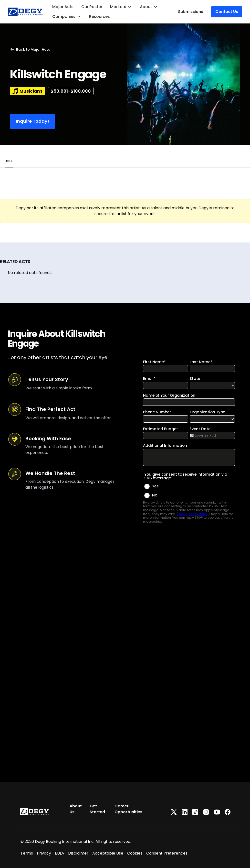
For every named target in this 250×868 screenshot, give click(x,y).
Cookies (135, 853)
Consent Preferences (167, 853)
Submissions (191, 12)
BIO (9, 161)
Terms (27, 853)
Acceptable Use (108, 853)
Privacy (44, 853)
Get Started (97, 809)
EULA (60, 853)
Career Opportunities (128, 809)
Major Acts (63, 7)
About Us (76, 809)
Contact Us (227, 12)
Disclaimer (78, 853)
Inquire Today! (32, 121)
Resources (99, 16)
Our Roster (92, 7)
